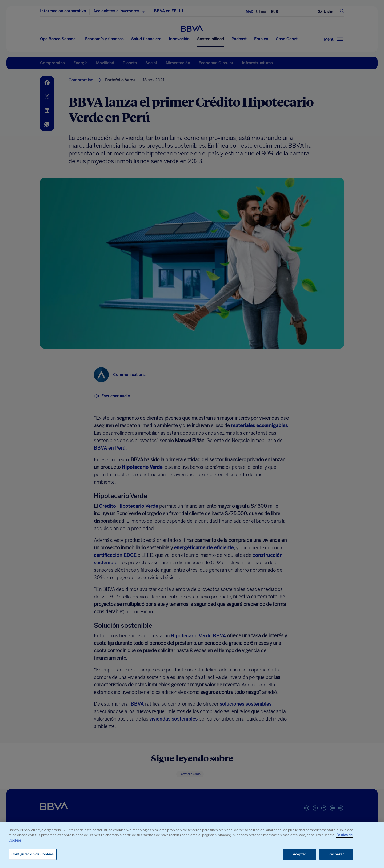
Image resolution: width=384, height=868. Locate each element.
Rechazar (336, 854)
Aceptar (299, 854)
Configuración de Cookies (33, 854)
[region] (192, 845)
